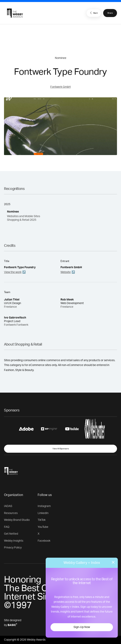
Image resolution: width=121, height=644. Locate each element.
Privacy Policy (13, 548)
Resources (11, 513)
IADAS (8, 506)
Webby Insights (14, 541)
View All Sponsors (61, 449)
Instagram (44, 506)
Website (66, 272)
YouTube (43, 527)
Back (93, 13)
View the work (13, 272)
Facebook (44, 541)
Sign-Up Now (82, 627)
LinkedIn (43, 513)
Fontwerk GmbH (60, 87)
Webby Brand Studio (17, 520)
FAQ (7, 527)
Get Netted (11, 534)
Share (110, 13)
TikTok (42, 520)
